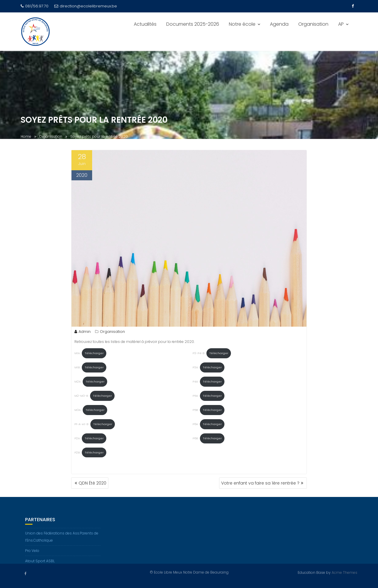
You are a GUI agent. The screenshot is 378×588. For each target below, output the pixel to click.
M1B (77, 368)
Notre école (242, 24)
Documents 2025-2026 (193, 24)
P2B (77, 454)
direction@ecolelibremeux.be (86, 6)
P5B (195, 411)
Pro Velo (32, 554)
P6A (195, 425)
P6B (195, 439)
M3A (78, 411)
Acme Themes (344, 572)
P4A (195, 383)
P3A (195, 368)
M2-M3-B (81, 397)
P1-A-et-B (81, 425)
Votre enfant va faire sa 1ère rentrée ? (260, 483)
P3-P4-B (198, 354)
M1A (77, 354)
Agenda (279, 24)
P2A (77, 439)
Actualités (145, 24)
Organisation (313, 24)
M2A (78, 383)
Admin (83, 333)
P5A (195, 397)
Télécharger (94, 354)
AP (341, 24)
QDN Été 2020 (92, 483)
